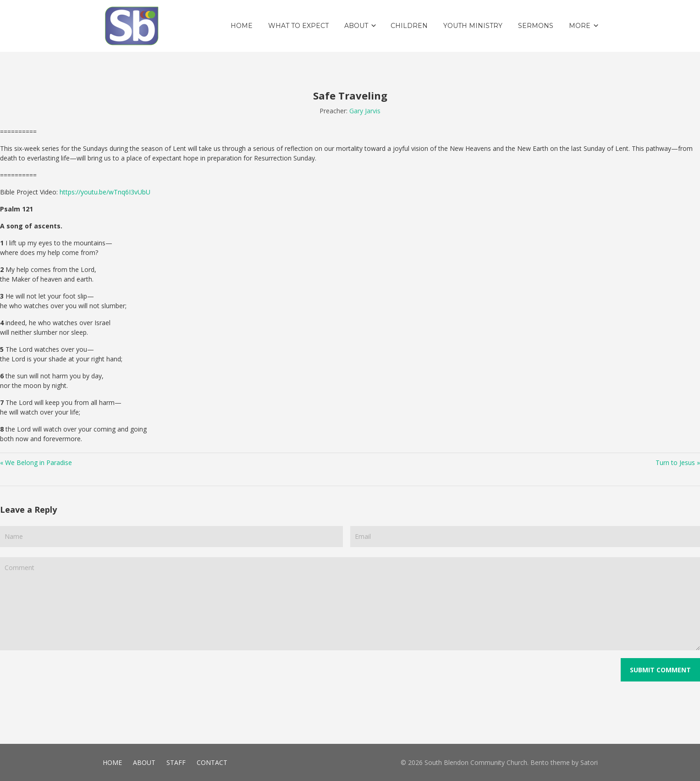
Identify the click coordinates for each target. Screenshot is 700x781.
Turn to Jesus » (678, 463)
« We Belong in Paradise (36, 463)
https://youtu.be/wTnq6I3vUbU (105, 192)
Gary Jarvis (365, 111)
